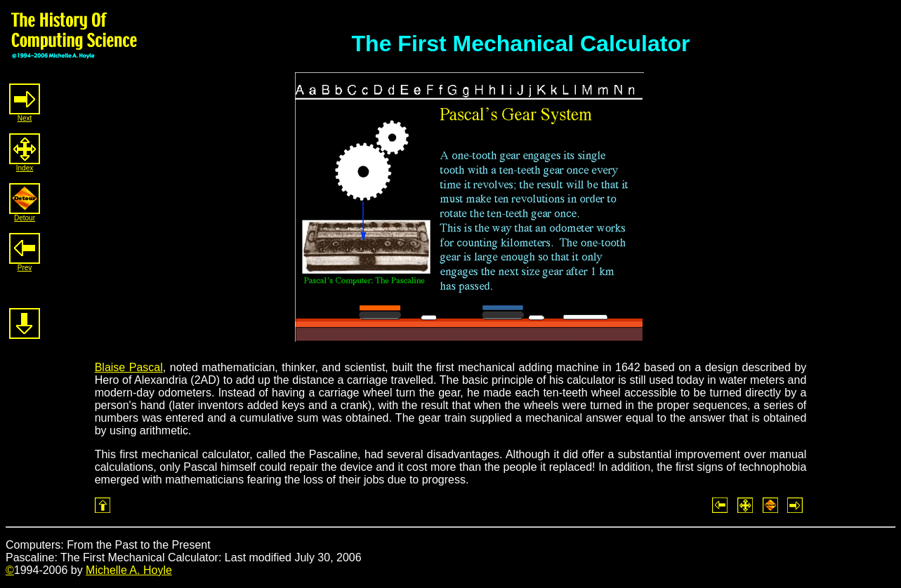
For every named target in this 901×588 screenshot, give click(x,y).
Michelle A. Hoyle (129, 570)
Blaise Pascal (129, 367)
